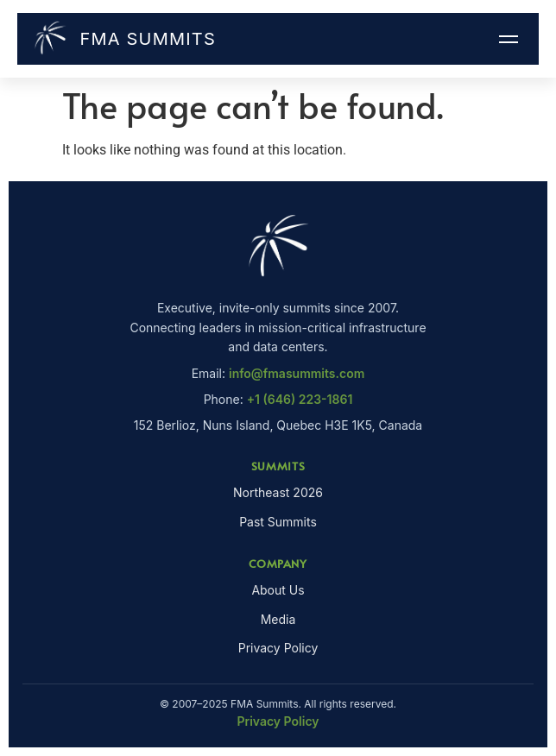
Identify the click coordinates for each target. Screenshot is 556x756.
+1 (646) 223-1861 (300, 399)
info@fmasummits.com (297, 373)
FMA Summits (123, 39)
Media (278, 619)
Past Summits (278, 522)
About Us (278, 590)
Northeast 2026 (278, 492)
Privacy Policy (278, 648)
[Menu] (509, 39)
